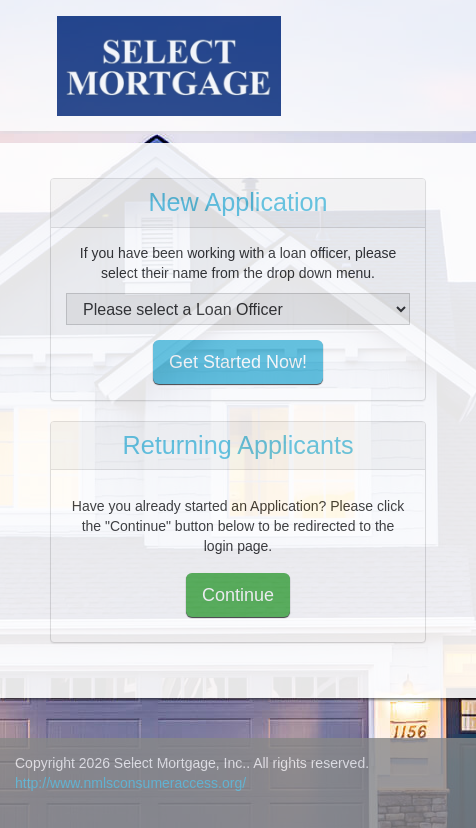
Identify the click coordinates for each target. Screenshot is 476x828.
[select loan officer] (238, 309)
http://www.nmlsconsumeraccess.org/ (130, 783)
